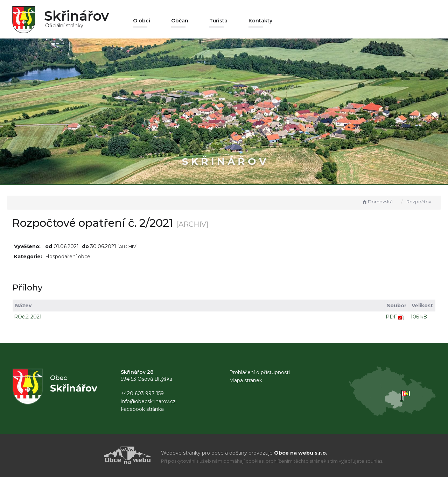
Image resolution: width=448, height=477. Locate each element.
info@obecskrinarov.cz (148, 401)
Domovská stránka (380, 202)
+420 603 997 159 (142, 393)
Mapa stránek (246, 380)
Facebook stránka (142, 409)
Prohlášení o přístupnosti (260, 372)
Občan (180, 21)
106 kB (419, 317)
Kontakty (260, 21)
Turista (218, 21)
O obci (142, 21)
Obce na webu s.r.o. (301, 453)
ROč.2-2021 (28, 317)
